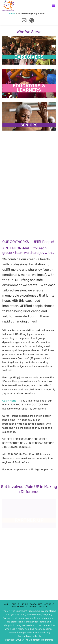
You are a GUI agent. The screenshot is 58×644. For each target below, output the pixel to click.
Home (12, 13)
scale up (31, 607)
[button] (54, 6)
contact (43, 607)
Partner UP (18, 607)
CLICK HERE (9, 401)
